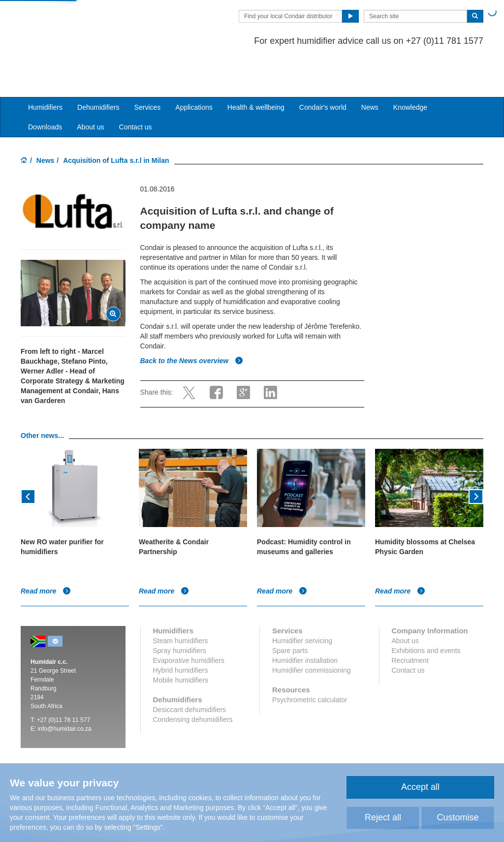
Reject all (383, 817)
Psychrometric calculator (310, 662)
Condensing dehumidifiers (193, 682)
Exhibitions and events (426, 613)
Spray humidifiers (180, 613)
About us (90, 89)
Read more (46, 553)
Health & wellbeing (256, 69)
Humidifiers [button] (45, 69)
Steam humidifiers (181, 603)
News (370, 69)
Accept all (420, 787)
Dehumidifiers (98, 69)
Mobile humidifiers (181, 642)
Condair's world (323, 69)
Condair (77, 22)
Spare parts (290, 613)
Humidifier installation (305, 623)
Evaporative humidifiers (189, 623)
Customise (457, 817)
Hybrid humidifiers (181, 632)
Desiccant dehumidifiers (190, 672)
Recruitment (410, 623)
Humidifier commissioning (312, 632)
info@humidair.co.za (65, 691)
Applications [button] (194, 69)
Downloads (45, 89)
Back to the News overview (192, 323)
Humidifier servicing (302, 603)
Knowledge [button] (410, 69)
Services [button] (148, 69)
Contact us (136, 89)
